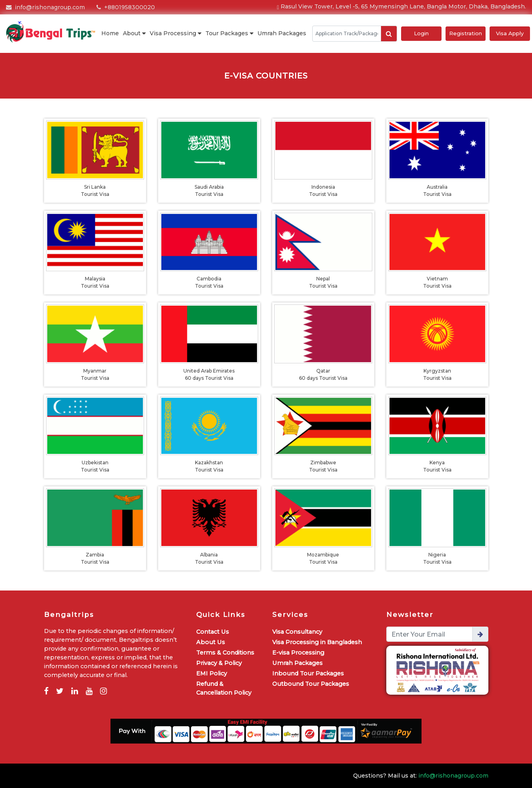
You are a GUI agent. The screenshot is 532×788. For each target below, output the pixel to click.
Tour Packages (229, 33)
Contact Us (213, 632)
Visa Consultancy (297, 632)
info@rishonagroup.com (45, 7)
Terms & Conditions (225, 653)
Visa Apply (510, 33)
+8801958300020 (126, 7)
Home (110, 33)
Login (421, 33)
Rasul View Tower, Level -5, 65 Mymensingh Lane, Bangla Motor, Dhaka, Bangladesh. (402, 6)
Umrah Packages (282, 33)
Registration (466, 33)
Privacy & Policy (219, 663)
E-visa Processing (298, 653)
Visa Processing (176, 33)
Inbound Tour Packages (308, 673)
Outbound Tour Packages (311, 684)
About (134, 33)
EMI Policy (212, 673)
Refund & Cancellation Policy (224, 688)
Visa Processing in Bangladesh (317, 642)
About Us (211, 642)
